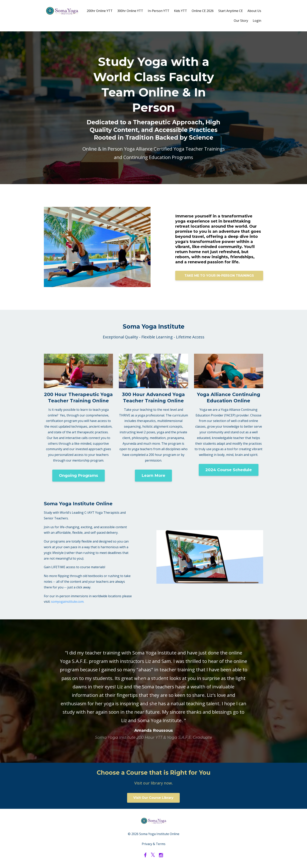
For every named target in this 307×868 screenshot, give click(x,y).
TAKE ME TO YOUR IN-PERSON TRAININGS (219, 276)
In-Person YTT (159, 11)
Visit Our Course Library (153, 798)
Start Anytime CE (231, 11)
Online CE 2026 (203, 11)
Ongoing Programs (79, 475)
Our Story (241, 21)
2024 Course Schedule (229, 470)
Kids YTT (181, 11)
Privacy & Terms (154, 844)
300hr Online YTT (130, 11)
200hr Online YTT (100, 11)
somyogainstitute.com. (68, 602)
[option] (153, 691)
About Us (254, 11)
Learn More (153, 475)
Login (257, 21)
